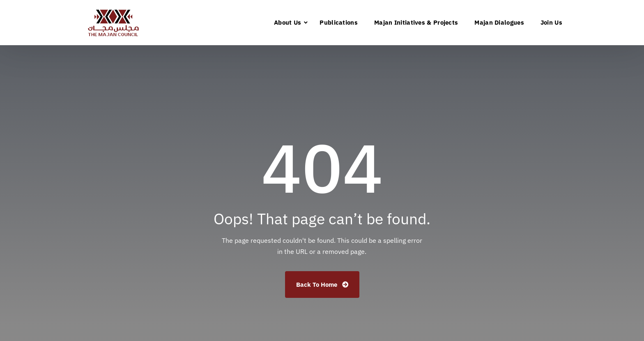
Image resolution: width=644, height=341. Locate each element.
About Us (287, 22)
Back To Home (322, 285)
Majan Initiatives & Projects (416, 22)
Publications (339, 22)
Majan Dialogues (499, 22)
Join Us (551, 22)
